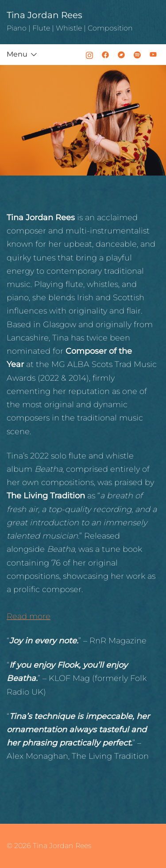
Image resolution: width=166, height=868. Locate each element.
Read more (29, 616)
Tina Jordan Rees (44, 15)
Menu (17, 54)
